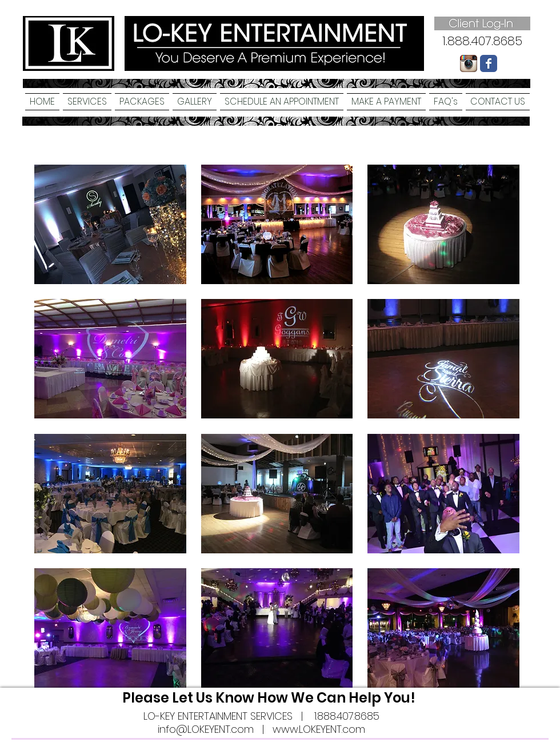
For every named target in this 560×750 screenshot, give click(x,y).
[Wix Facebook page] (489, 63)
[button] (87, 102)
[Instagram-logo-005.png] (469, 63)
